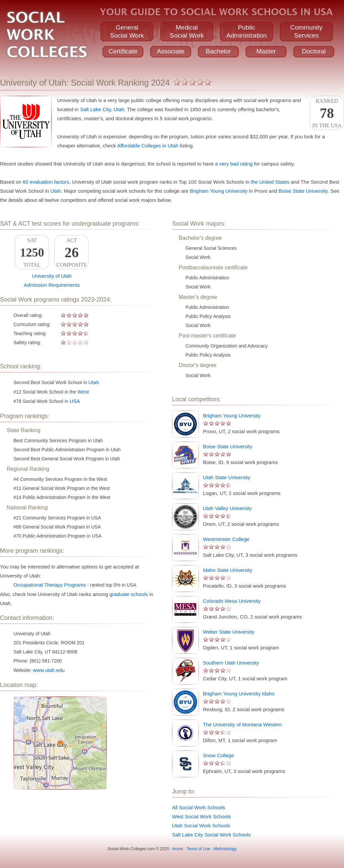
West (83, 392)
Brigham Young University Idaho (239, 694)
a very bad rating (234, 164)
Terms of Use (198, 849)
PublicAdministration (247, 31)
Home (178, 849)
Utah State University (227, 477)
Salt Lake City (95, 109)
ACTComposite (72, 253)
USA (75, 401)
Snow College (219, 755)
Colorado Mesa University (232, 601)
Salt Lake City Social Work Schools (211, 835)
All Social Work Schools (199, 807)
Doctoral (314, 51)
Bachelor (219, 51)
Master (266, 51)
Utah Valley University (227, 508)
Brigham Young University (219, 191)
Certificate (123, 51)
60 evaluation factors (46, 182)
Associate (171, 51)
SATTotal (32, 253)
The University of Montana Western (242, 724)
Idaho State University (228, 570)
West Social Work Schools (201, 816)
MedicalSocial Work (187, 31)
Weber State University (229, 632)
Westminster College (226, 539)
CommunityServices (306, 31)
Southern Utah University (231, 663)
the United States (270, 182)
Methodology (225, 849)
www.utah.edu (49, 670)
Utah (119, 109)
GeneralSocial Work (127, 31)
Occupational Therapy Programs (50, 585)
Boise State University (303, 191)
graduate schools (129, 594)
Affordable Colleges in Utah (147, 146)
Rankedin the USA (327, 113)
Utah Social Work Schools (201, 826)
